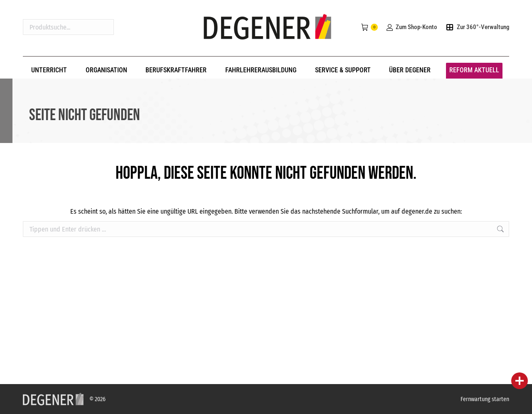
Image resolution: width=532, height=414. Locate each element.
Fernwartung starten (485, 399)
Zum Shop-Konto (411, 27)
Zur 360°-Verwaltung (477, 27)
